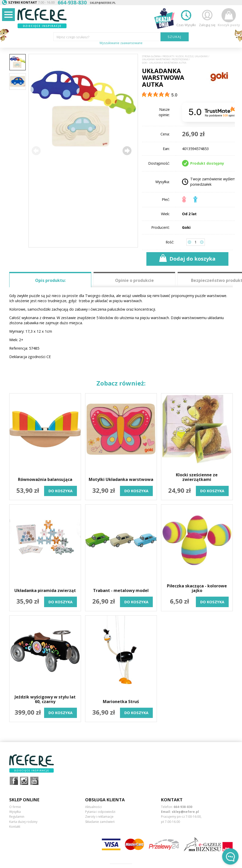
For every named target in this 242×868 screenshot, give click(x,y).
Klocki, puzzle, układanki (192, 56)
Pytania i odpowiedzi (100, 812)
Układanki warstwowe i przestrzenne (165, 60)
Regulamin (17, 817)
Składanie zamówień (100, 822)
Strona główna (151, 56)
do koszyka (60, 491)
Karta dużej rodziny (23, 822)
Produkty (168, 56)
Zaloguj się (207, 18)
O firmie (15, 807)
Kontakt (15, 827)
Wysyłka (15, 812)
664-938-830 (183, 807)
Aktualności (93, 807)
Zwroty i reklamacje (99, 817)
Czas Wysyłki (186, 18)
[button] (127, 151)
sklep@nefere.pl (103, 3)
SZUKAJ (175, 37)
